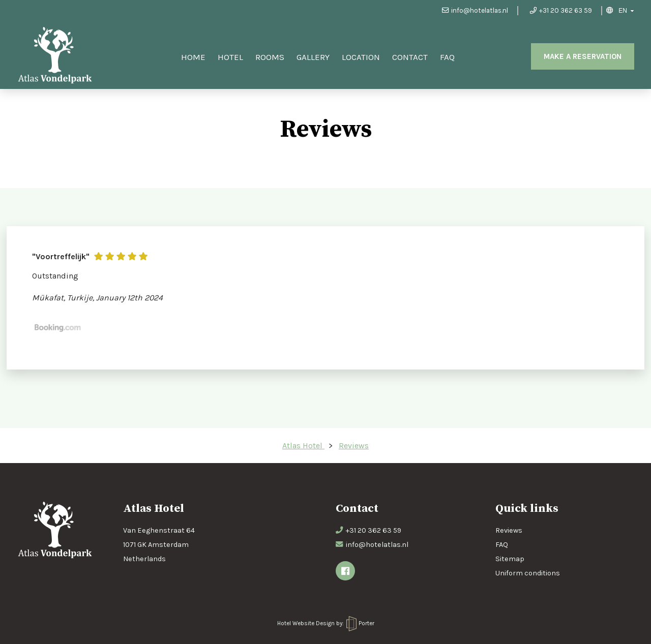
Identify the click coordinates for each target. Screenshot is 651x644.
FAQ (447, 57)
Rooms (270, 57)
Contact (410, 57)
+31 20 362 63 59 (561, 10)
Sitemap (510, 559)
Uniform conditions (528, 573)
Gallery (313, 57)
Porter (360, 623)
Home (193, 57)
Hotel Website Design (306, 623)
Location (361, 57)
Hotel (230, 57)
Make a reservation (583, 56)
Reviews (509, 530)
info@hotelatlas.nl (475, 10)
